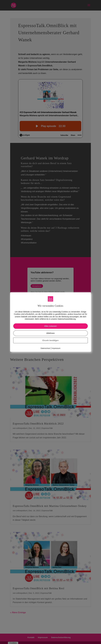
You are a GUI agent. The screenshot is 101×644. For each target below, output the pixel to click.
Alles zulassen (50, 326)
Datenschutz (45, 348)
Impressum (56, 348)
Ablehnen (50, 333)
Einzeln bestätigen (51, 340)
